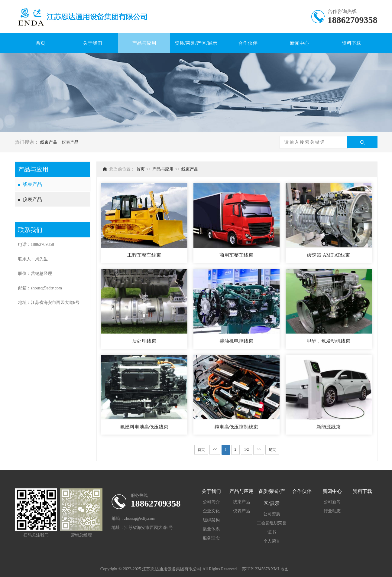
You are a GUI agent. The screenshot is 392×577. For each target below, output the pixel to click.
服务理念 (211, 538)
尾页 (272, 450)
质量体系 (211, 529)
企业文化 (211, 511)
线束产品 (49, 142)
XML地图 (280, 569)
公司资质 (272, 514)
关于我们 (92, 43)
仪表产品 (70, 142)
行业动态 (332, 511)
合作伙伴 (248, 43)
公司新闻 (332, 502)
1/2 (246, 449)
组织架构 (211, 520)
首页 (40, 43)
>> (259, 449)
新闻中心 (300, 43)
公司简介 (211, 502)
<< (215, 449)
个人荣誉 (272, 541)
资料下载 (352, 43)
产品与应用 (144, 43)
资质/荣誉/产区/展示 (196, 43)
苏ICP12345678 (256, 569)
